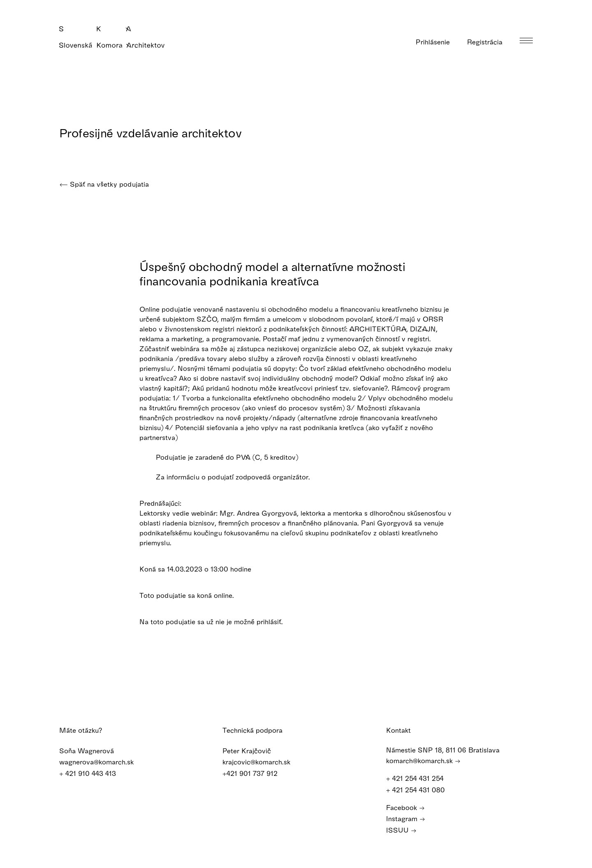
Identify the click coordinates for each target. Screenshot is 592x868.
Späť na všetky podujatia (104, 184)
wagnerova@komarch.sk (102, 762)
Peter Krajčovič (252, 750)
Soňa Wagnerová (92, 750)
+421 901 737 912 (255, 773)
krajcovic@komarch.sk (262, 762)
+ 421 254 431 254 (419, 778)
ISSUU (401, 829)
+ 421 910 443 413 (93, 773)
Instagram (406, 818)
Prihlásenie (438, 42)
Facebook (405, 807)
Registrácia (490, 42)
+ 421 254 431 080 (419, 789)
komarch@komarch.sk (423, 760)
